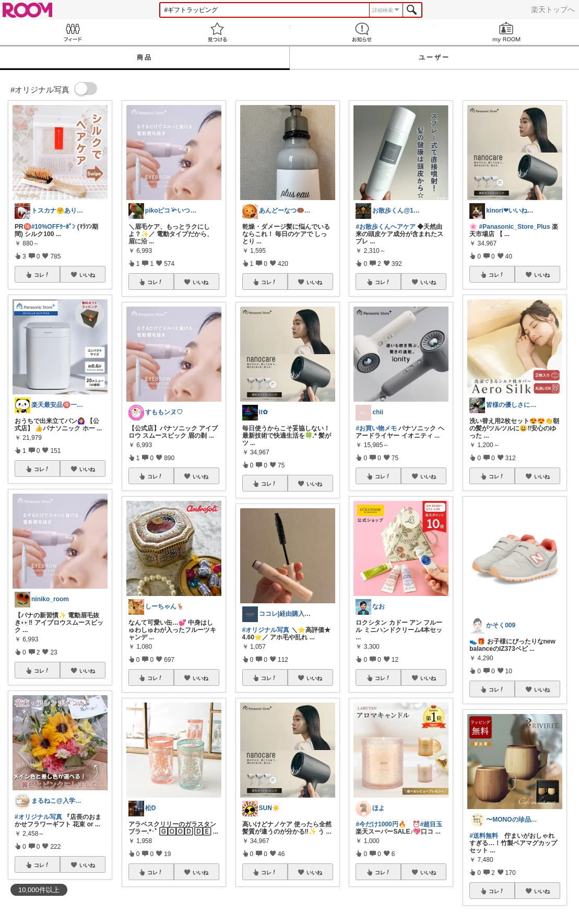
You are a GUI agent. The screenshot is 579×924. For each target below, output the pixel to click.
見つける (217, 32)
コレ (42, 275)
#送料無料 (484, 836)
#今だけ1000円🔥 (381, 824)
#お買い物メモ (376, 428)
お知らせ (362, 32)
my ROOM (507, 32)
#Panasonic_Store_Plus (515, 227)
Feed (72, 32)
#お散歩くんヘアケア (386, 227)
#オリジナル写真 (38, 817)
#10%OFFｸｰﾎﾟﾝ (54, 227)
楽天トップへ (553, 9)
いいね (87, 275)
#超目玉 (432, 824)
